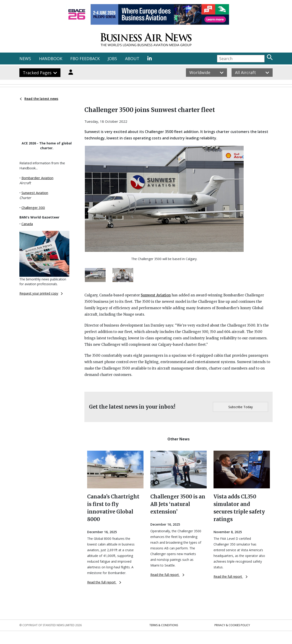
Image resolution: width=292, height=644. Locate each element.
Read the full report (104, 582)
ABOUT (132, 59)
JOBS (112, 59)
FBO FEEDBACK (85, 59)
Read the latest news (39, 99)
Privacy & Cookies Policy (232, 625)
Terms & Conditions (164, 625)
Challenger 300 (33, 208)
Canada (27, 224)
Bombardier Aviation (37, 178)
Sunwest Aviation (35, 193)
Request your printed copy (41, 293)
